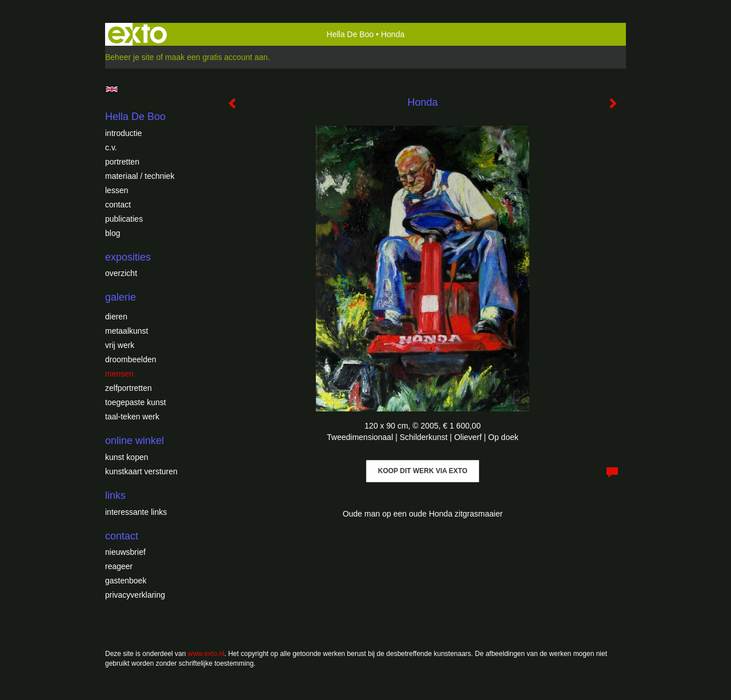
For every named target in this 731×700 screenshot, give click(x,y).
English (112, 89)
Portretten (122, 162)
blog (113, 233)
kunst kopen (127, 457)
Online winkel (134, 441)
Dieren (116, 317)
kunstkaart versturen (141, 471)
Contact (118, 205)
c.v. (111, 147)
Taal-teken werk (132, 417)
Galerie (121, 297)
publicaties (124, 219)
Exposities (128, 257)
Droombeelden (131, 359)
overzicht (121, 273)
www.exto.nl (206, 654)
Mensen (119, 374)
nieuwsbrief (125, 552)
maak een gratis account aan (216, 57)
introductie (124, 133)
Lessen (117, 190)
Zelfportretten (128, 388)
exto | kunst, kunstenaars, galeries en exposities (137, 34)
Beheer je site (130, 57)
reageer (119, 566)
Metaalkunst (126, 331)
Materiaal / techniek (140, 176)
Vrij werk (120, 345)
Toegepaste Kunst (136, 402)
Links (115, 495)
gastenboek (126, 581)
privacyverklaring (135, 595)
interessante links (136, 512)
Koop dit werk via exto (423, 471)
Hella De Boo (350, 34)
